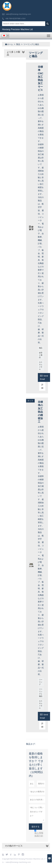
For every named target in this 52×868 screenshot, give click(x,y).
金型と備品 (41, 355)
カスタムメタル (41, 366)
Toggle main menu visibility (49, 35)
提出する (35, 827)
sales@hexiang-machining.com (18, 14)
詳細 (42, 386)
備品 (41, 348)
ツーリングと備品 (41, 693)
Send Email (44, 377)
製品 (18, 44)
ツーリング (41, 682)
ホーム (9, 44)
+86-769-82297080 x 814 (15, 19)
